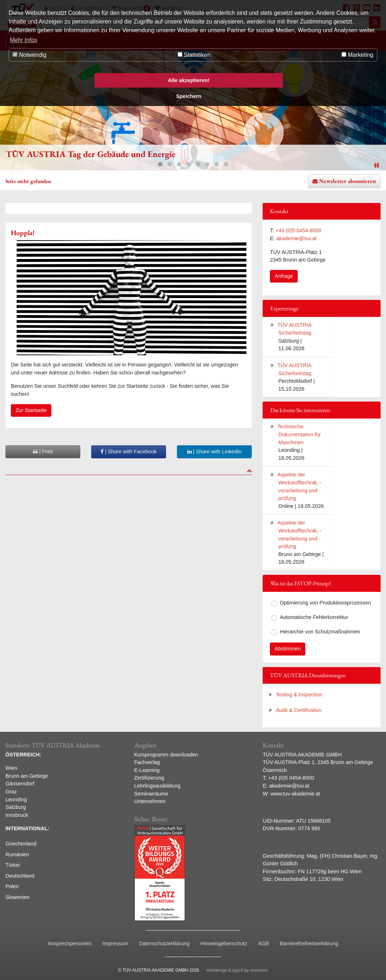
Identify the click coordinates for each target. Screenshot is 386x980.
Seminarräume (151, 794)
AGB (263, 943)
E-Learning (147, 770)
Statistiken (194, 55)
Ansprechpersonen (70, 943)
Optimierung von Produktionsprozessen (326, 603)
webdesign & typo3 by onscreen (237, 970)
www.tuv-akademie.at (295, 794)
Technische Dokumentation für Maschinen (299, 434)
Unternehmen (150, 801)
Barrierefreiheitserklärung (309, 943)
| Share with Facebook (129, 451)
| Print (43, 451)
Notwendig (29, 55)
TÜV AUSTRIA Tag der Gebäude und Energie (91, 154)
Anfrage (284, 276)
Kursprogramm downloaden (166, 755)
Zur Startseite (31, 410)
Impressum (115, 943)
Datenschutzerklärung (164, 943)
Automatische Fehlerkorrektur (314, 617)
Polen (12, 886)
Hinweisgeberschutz (224, 943)
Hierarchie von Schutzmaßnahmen (320, 632)
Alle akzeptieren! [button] (188, 80)
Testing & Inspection (299, 695)
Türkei (13, 865)
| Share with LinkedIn (215, 451)
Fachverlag (147, 762)
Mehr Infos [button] (24, 40)
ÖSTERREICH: (23, 755)
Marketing (357, 55)
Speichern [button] (189, 96)
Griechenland (21, 844)
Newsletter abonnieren (347, 181)
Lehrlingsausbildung (157, 786)
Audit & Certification (298, 710)
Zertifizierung (149, 778)
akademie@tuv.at (296, 238)
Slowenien (17, 897)
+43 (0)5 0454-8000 (299, 230)
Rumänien (17, 854)
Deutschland (20, 876)
